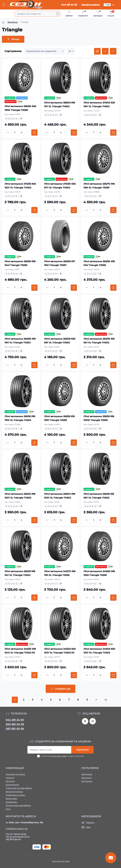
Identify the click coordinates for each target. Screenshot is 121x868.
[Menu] (4, 5)
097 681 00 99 (15, 729)
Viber (88, 827)
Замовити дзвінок (91, 5)
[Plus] (21, 133)
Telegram (90, 823)
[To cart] (34, 133)
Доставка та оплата (15, 774)
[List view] (105, 51)
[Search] (58, 14)
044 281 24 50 (15, 720)
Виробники (11, 802)
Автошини (86, 778)
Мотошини (87, 781)
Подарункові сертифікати (18, 805)
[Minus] (8, 133)
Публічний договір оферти (19, 788)
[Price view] (113, 51)
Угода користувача (59, 756)
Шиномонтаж (12, 785)
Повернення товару (15, 795)
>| (106, 700)
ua (107, 5)
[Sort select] (45, 51)
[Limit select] (71, 51)
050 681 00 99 (15, 724)
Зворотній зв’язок (14, 792)
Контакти (10, 781)
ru (113, 5)
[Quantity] (15, 133)
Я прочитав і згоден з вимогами (62, 756)
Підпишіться (82, 750)
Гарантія (10, 778)
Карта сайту (12, 799)
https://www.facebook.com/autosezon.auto (85, 721)
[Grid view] (97, 51)
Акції (8, 809)
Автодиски (87, 774)
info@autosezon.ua (17, 829)
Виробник (13, 22)
